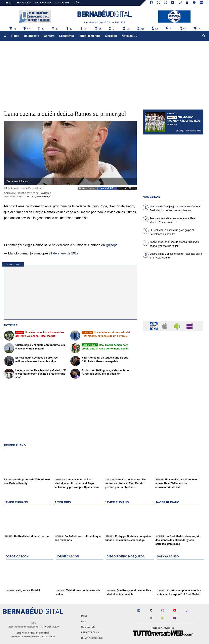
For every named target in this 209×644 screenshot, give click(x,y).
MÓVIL (77, 3)
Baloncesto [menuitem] (32, 36)
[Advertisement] (104, 72)
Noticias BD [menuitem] (130, 36)
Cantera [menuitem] (49, 36)
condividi (107, 188)
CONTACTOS (62, 3)
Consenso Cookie (92, 638)
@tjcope (112, 245)
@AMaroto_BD (42, 196)
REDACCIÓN (24, 3)
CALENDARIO (43, 3)
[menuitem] (5, 36)
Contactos (88, 627)
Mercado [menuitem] (111, 36)
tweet (127, 188)
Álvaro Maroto (17, 196)
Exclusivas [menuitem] (67, 36)
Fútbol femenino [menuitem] (90, 36)
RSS (83, 622)
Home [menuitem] (15, 36)
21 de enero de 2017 (64, 253)
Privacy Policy (90, 633)
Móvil (85, 616)
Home (10, 3)
